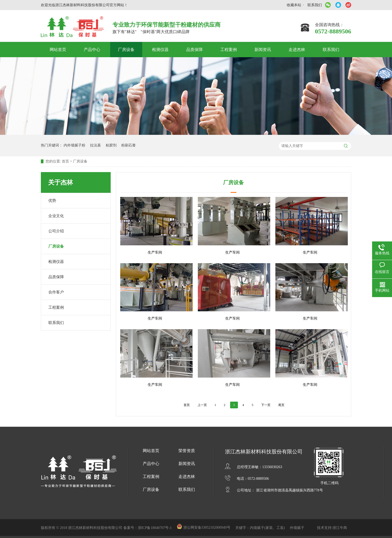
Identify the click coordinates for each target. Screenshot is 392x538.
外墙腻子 (297, 528)
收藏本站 (294, 5)
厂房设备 (126, 50)
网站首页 (58, 50)
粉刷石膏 (129, 145)
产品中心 (92, 50)
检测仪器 (160, 50)
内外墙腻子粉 (74, 145)
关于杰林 (61, 182)
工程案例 (229, 50)
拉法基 (95, 145)
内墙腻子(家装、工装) (268, 528)
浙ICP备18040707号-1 (155, 528)
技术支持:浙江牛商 (332, 528)
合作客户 (56, 292)
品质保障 (194, 50)
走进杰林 (297, 50)
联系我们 (315, 5)
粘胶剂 (111, 145)
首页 (65, 161)
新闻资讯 (263, 50)
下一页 (266, 405)
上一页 (202, 405)
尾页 (281, 405)
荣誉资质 (187, 451)
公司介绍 (56, 231)
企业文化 (56, 216)
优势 (52, 201)
